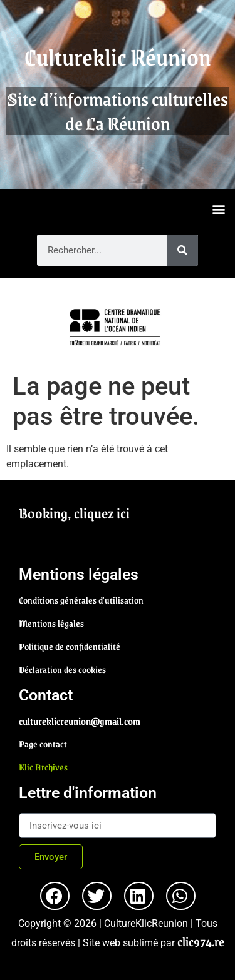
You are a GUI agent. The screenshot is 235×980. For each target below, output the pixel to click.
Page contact (43, 744)
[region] (118, 325)
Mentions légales (51, 623)
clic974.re (201, 941)
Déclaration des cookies (62, 669)
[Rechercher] (182, 250)
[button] (218, 209)
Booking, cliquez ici (74, 513)
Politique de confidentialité (70, 646)
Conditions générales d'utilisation (81, 600)
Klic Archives (43, 767)
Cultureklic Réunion (118, 57)
